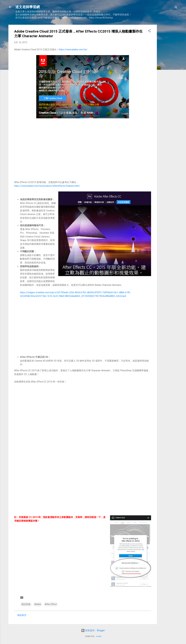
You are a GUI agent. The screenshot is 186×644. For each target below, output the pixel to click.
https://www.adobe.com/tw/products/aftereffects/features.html (47, 186)
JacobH (99, 636)
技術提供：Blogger (93, 630)
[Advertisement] (168, 68)
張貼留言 (22, 615)
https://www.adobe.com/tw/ (73, 49)
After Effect (51, 604)
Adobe (38, 604)
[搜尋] (176, 8)
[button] (149, 31)
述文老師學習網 (28, 7)
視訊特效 (26, 604)
